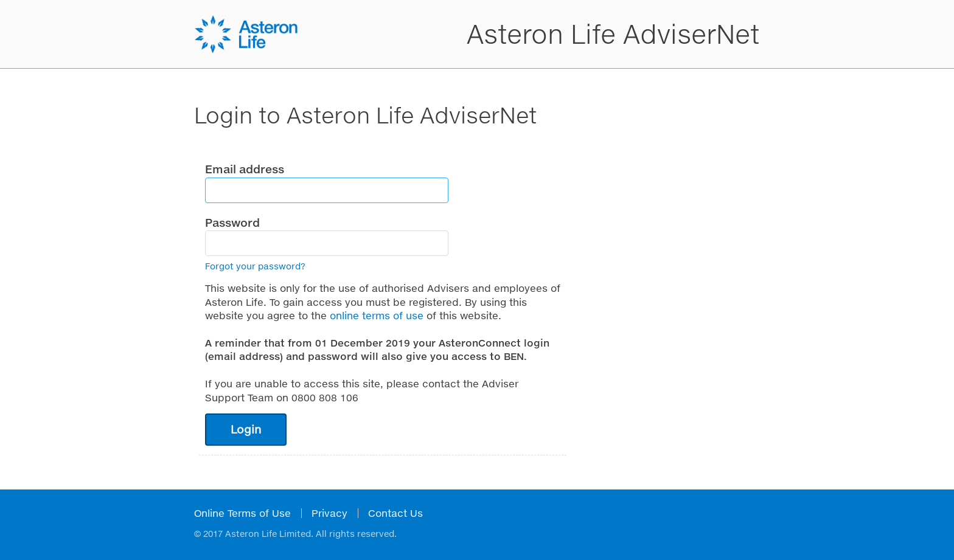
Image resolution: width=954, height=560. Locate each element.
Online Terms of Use (242, 513)
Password (232, 223)
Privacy (329, 513)
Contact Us (395, 513)
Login (246, 429)
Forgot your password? (255, 266)
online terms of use (377, 316)
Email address (245, 169)
